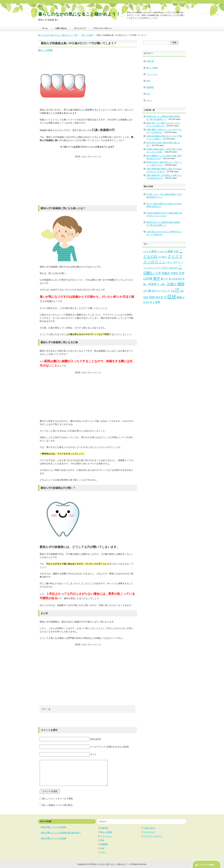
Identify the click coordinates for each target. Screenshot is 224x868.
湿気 (152, 297)
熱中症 (159, 297)
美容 (148, 81)
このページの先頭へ (207, 865)
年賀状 (152, 284)
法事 (182, 291)
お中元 (146, 252)
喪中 (157, 278)
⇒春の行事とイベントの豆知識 (53, 827)
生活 (148, 94)
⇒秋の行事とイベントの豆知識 (53, 838)
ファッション (152, 74)
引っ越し (162, 284)
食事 (158, 302)
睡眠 (179, 297)
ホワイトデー (154, 268)
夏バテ (164, 279)
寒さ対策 (173, 279)
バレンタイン (173, 262)
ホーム (45, 28)
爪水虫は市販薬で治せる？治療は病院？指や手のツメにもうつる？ (164, 214)
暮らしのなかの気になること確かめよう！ (79, 14)
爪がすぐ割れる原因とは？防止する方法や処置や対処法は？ (164, 205)
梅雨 (181, 284)
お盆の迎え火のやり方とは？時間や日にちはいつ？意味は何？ (164, 233)
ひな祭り (163, 257)
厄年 (182, 273)
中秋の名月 (173, 268)
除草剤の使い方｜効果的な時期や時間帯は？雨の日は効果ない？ (163, 224)
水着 (173, 291)
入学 (158, 273)
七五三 (164, 268)
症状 (172, 297)
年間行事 (150, 61)
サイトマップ (80, 28)
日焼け (172, 284)
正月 (145, 291)
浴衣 (146, 297)
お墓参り (154, 251)
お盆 (176, 251)
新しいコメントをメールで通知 (58, 799)
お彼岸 (162, 252)
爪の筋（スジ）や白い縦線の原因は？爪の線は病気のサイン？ (164, 196)
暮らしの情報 (45, 50)
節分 (147, 302)
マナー (149, 100)
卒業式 (174, 273)
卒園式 (166, 273)
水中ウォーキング (161, 291)
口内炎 (148, 279)
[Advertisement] (87, 180)
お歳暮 (169, 251)
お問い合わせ (61, 28)
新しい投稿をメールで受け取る (58, 805)
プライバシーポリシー (103, 28)
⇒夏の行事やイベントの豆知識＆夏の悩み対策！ (61, 833)
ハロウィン (156, 262)
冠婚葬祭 (150, 87)
